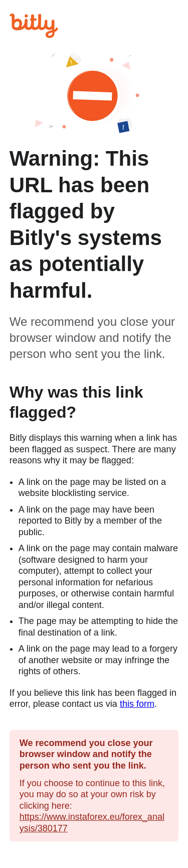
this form (137, 704)
